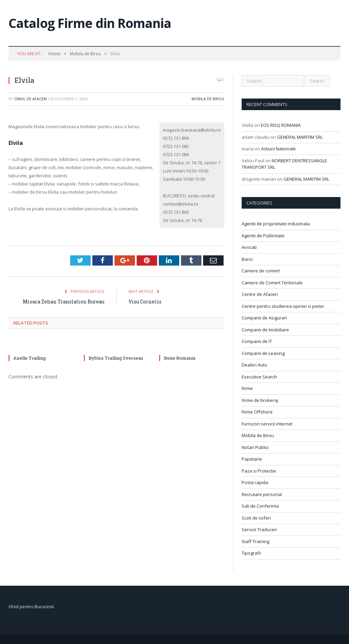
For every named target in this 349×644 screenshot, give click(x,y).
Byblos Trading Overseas (116, 358)
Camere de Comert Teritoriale (272, 283)
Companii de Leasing (263, 353)
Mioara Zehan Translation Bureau (64, 302)
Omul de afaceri (31, 99)
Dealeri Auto (254, 365)
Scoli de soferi (256, 518)
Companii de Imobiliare (265, 330)
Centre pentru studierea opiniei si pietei (283, 306)
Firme (247, 388)
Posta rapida (255, 482)
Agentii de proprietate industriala (276, 224)
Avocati (249, 247)
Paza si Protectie (259, 471)
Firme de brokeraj (260, 400)
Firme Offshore (257, 412)
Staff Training (255, 541)
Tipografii (251, 553)
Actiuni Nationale (278, 149)
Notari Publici (255, 447)
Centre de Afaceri (260, 294)
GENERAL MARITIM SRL (300, 137)
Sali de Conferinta (260, 506)
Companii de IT (257, 341)
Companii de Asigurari (264, 318)
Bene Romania (180, 358)
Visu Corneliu (145, 302)
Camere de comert (261, 271)
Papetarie (252, 459)
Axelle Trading (29, 358)
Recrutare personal (262, 494)
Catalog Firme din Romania (90, 23)
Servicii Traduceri (259, 529)
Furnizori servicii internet (267, 424)
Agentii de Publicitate (263, 236)
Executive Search (259, 377)
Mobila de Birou (208, 99)
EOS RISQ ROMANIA (281, 125)
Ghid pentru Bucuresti (31, 606)
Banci (247, 259)
